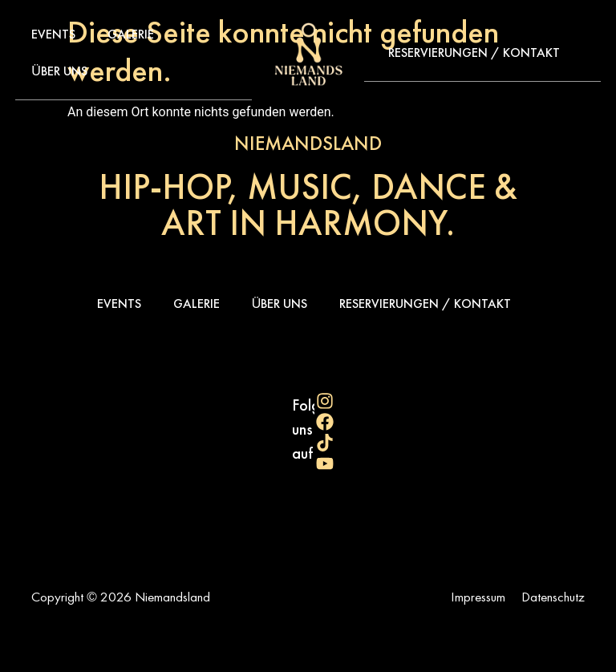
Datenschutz (553, 597)
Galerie (131, 34)
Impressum (478, 597)
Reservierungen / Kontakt (474, 53)
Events (53, 34)
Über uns (59, 71)
